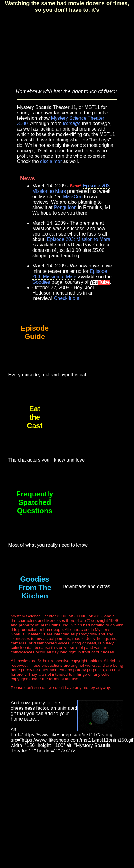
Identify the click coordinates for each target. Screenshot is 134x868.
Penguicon (65, 207)
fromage (72, 124)
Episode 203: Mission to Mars (79, 239)
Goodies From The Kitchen (35, 587)
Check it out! (67, 298)
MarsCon (73, 197)
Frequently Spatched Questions (35, 502)
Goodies (41, 282)
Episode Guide (35, 332)
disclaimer (51, 161)
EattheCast (35, 417)
